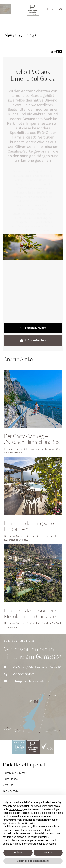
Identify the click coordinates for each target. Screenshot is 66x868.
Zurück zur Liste (33, 328)
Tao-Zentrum (11, 791)
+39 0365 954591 (19, 674)
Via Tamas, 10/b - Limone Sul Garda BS (33, 667)
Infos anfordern (33, 340)
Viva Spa (8, 785)
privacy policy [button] (16, 809)
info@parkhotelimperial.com (26, 681)
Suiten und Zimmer (15, 773)
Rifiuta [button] (18, 853)
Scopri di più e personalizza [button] (33, 861)
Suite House (10, 779)
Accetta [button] (48, 853)
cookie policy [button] (28, 823)
